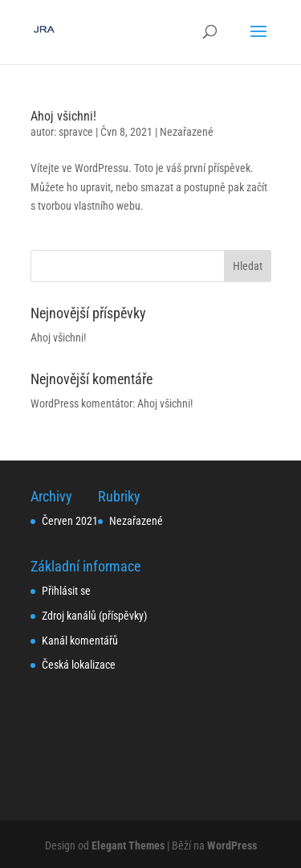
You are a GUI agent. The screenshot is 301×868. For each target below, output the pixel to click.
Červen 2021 (70, 521)
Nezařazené (187, 132)
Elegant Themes (128, 845)
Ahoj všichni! (63, 116)
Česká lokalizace (79, 665)
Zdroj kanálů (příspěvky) (94, 616)
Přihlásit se (66, 591)
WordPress (232, 845)
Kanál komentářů (80, 641)
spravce (76, 132)
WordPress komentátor (81, 403)
